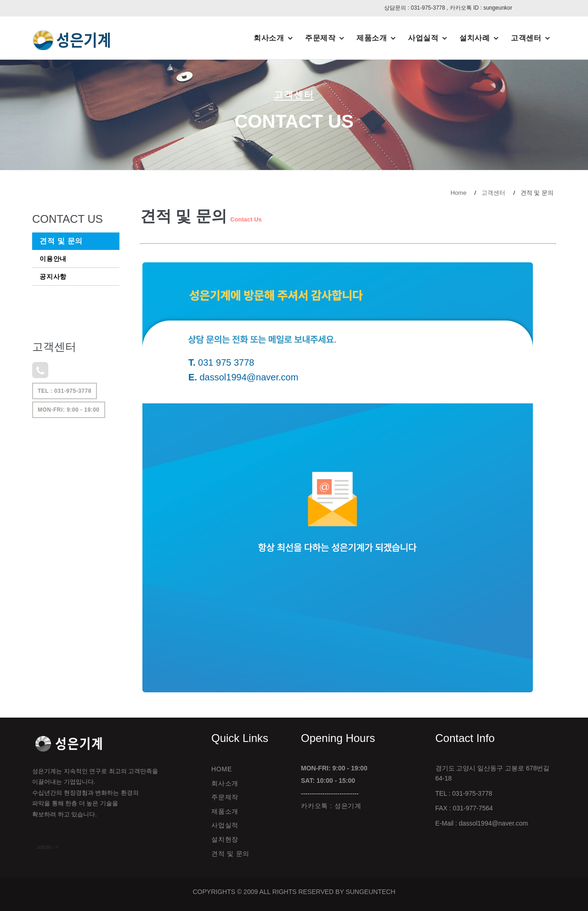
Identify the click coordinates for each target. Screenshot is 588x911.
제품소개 (372, 38)
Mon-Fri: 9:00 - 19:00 (69, 410)
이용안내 (53, 259)
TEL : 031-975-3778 (65, 391)
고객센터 (526, 38)
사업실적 (423, 38)
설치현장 (225, 839)
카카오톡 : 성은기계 (331, 806)
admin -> (48, 847)
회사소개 (269, 38)
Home (459, 193)
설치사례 (475, 38)
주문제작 (320, 38)
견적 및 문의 (61, 241)
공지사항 (53, 277)
